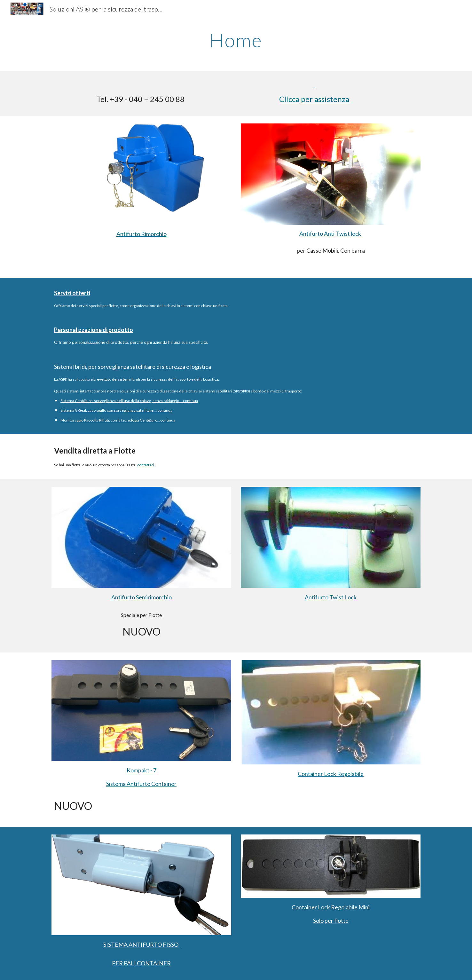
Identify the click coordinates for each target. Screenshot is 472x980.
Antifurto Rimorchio (142, 234)
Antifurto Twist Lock (331, 597)
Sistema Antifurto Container (141, 784)
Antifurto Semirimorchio (142, 597)
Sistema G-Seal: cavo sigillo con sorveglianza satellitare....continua (116, 410)
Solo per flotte (331, 921)
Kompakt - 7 (142, 770)
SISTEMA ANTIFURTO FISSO (141, 944)
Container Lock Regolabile (331, 774)
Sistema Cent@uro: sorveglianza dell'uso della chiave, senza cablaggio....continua (129, 401)
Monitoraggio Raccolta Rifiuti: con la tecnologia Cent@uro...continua (118, 420)
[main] (236, 40)
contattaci (146, 465)
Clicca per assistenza (314, 99)
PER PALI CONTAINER (141, 963)
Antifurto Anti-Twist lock (330, 233)
